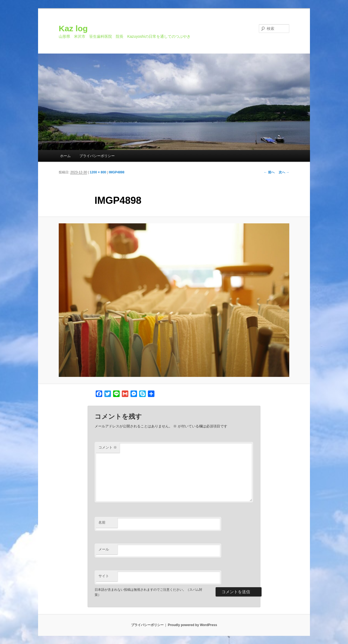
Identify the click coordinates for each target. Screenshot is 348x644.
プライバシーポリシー (97, 156)
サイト (104, 576)
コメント (108, 447)
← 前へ (269, 172)
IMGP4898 (116, 172)
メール (104, 549)
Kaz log (73, 28)
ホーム (65, 156)
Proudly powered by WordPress (192, 625)
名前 (102, 522)
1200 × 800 (98, 172)
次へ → (284, 172)
